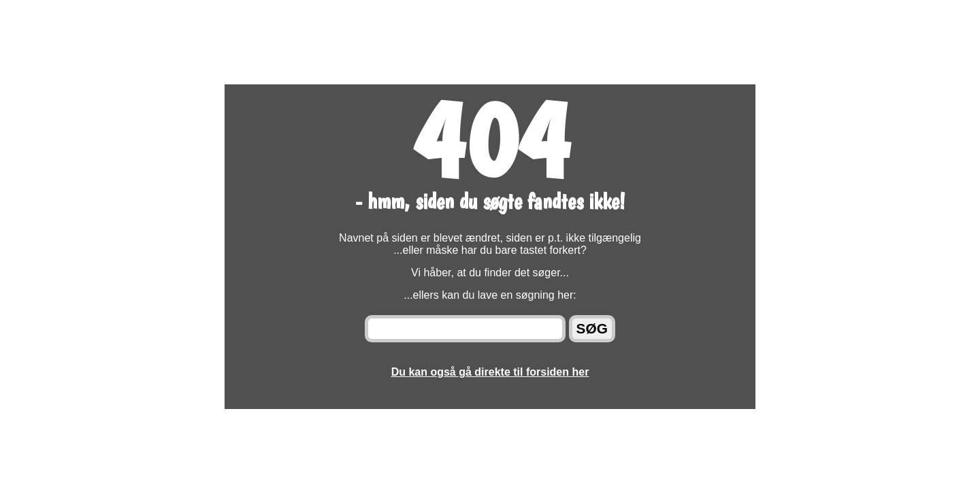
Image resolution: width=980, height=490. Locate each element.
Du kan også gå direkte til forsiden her (490, 372)
